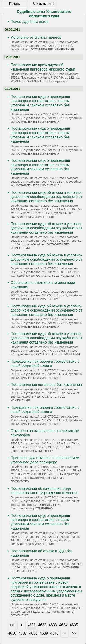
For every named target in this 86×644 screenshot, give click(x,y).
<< (12, 625)
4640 (54, 633)
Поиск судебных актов (29, 22)
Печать (14, 4)
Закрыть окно (44, 4)
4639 (44, 633)
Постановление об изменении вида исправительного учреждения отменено (44, 491)
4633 (53, 625)
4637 (23, 633)
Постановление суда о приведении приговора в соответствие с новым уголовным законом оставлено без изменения (40, 103)
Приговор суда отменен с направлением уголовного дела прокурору (45, 460)
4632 (42, 625)
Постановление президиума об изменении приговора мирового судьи (43, 67)
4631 (32, 625)
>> (74, 633)
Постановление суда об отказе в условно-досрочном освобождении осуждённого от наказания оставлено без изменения (46, 197)
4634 (63, 625)
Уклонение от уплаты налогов (36, 37)
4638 (33, 633)
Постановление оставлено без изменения (46, 385)
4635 (74, 625)
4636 (12, 633)
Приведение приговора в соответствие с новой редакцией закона (45, 364)
